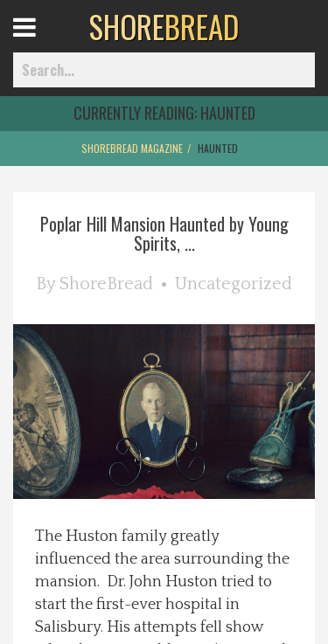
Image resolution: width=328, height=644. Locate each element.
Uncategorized (234, 284)
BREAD (164, 26)
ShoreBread (106, 284)
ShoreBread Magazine (132, 148)
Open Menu (46, 43)
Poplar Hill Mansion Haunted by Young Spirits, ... (164, 233)
